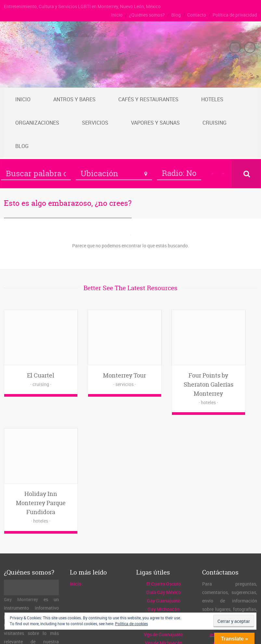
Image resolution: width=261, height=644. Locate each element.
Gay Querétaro (164, 494)
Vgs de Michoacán (164, 519)
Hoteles (212, 99)
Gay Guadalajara (164, 502)
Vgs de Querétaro (163, 528)
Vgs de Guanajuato (163, 511)
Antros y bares (74, 99)
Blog (176, 15)
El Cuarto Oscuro (163, 460)
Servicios (95, 123)
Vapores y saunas (155, 123)
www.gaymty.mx (230, 519)
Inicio (117, 15)
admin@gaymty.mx (229, 511)
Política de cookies (131, 624)
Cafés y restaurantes (148, 99)
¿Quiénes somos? (147, 15)
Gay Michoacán (163, 485)
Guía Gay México (163, 469)
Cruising (215, 123)
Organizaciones (37, 123)
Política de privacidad (235, 15)
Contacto (197, 15)
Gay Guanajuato (164, 477)
